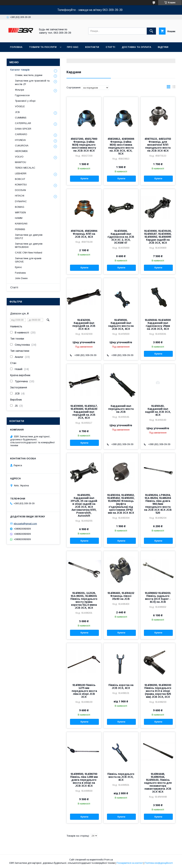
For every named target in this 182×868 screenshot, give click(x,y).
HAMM (19, 218)
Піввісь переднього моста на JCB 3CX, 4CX (121, 777)
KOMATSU (21, 185)
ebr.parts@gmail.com (25, 524)
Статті (110, 47)
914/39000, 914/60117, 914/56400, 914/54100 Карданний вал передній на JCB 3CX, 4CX (84, 412)
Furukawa (20, 273)
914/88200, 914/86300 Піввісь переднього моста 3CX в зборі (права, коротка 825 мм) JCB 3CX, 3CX (158, 691)
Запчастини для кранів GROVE (28, 260)
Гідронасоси (22, 95)
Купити (84, 179)
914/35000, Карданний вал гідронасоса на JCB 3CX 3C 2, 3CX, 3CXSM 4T (121, 237)
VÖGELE (20, 106)
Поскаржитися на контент (130, 863)
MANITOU (21, 162)
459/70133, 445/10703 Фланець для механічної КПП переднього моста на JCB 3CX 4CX (158, 145)
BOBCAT (20, 179)
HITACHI (20, 196)
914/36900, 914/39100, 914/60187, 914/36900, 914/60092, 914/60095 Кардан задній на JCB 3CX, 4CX (158, 237)
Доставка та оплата (136, 47)
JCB (17, 112)
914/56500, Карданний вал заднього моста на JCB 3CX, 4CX (121, 324)
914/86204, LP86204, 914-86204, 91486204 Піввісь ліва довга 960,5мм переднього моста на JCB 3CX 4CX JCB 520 (158, 504)
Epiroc (18, 267)
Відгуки (163, 47)
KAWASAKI (21, 224)
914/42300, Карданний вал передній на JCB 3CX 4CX (84, 324)
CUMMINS (21, 118)
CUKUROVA (22, 146)
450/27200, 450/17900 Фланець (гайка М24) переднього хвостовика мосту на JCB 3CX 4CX (84, 145)
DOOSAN (20, 190)
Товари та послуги (43, 47)
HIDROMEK (21, 151)
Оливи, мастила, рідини (29, 75)
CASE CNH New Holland (29, 253)
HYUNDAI (20, 140)
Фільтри (19, 90)
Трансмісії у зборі (25, 101)
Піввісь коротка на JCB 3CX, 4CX (121, 686)
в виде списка (174, 88)
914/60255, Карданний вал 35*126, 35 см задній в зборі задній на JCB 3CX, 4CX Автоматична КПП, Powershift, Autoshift (84, 505)
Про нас (73, 47)
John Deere (21, 278)
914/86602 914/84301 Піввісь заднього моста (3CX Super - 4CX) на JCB (158, 597)
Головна (16, 47)
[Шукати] (151, 31)
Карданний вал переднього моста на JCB (121, 409)
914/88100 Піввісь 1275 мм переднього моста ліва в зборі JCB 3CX (84, 691)
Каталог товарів (20, 70)
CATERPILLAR (23, 123)
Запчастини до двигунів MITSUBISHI (29, 245)
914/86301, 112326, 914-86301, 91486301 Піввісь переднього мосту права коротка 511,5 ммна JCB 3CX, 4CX (84, 600)
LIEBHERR (21, 173)
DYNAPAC (21, 201)
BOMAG (20, 207)
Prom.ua (109, 860)
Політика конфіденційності (159, 863)
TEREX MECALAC (25, 168)
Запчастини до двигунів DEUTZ (29, 237)
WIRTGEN (20, 212)
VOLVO (19, 157)
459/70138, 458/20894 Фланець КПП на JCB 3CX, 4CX (84, 234)
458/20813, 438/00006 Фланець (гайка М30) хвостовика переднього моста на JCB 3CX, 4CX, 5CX (121, 146)
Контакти (92, 47)
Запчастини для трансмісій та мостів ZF (32, 82)
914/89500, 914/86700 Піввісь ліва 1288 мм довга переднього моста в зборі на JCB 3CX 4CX (84, 780)
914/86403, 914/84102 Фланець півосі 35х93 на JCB (121, 596)
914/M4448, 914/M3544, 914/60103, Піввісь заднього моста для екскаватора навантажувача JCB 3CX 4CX (158, 783)
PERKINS (20, 229)
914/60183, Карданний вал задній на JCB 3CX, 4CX (158, 410)
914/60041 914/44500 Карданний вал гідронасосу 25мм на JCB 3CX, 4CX (158, 324)
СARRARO (21, 134)
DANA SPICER (23, 129)
